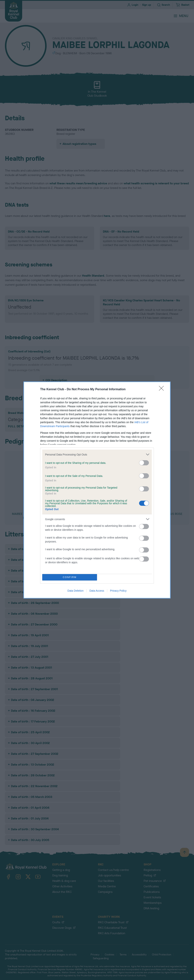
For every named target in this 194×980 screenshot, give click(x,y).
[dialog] (97, 490)
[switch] (144, 463)
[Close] (163, 390)
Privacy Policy (118, 591)
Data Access (97, 591)
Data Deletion (75, 591)
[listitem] (97, 454)
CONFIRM (70, 577)
